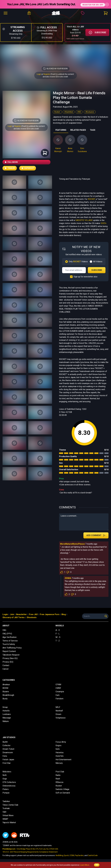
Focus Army (61, 742)
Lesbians (7, 714)
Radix (58, 775)
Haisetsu (60, 752)
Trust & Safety (9, 644)
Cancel (5, 669)
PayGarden (79, 855)
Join (12, 614)
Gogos (58, 745)
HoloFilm (60, 756)
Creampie (60, 692)
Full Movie (11, 162)
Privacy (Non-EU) (10, 658)
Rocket (57, 112)
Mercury (59, 763)
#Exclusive (90, 112)
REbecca (59, 782)
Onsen (58, 714)
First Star (7, 763)
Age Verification (10, 637)
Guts (58, 749)
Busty (5, 699)
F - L (58, 634)
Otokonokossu (9, 786)
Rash (58, 779)
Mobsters (7, 772)
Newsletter (21, 614)
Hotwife (6, 711)
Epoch (66, 855)
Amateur (6, 685)
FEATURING (61, 130)
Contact (6, 665)
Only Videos (78, 262)
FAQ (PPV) (7, 634)
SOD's (104, 223)
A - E (58, 630)
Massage (7, 718)
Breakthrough (8, 695)
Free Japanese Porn (50, 614)
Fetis (5, 756)
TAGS (93, 130)
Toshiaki (6, 808)
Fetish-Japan (8, 760)
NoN (4, 775)
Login (39, 74)
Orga (5, 779)
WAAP (5, 819)
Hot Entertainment (63, 760)
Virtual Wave (8, 815)
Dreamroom (8, 752)
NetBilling (59, 855)
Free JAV (33, 614)
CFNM (58, 685)
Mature (6, 721)
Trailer (10, 168)
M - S (58, 637)
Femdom (59, 699)
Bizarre (6, 692)
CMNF (58, 688)
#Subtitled (69, 112)
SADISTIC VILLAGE (84, 220)
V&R (4, 812)
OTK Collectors (9, 782)
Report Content (9, 651)
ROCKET (92, 199)
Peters (6, 789)
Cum (58, 695)
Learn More (85, 865)
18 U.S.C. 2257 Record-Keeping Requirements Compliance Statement (30, 852)
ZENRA (68, 578)
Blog (64, 614)
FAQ (4, 630)
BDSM (5, 688)
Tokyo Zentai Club (10, 805)
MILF (58, 707)
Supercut (28, 168)
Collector (6, 745)
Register (47, 74)
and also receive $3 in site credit (26, 129)
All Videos (98, 262)
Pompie (6, 793)
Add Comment (96, 535)
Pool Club (60, 772)
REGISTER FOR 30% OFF (93, 4)
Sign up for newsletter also (85, 277)
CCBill (72, 855)
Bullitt (5, 742)
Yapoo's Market (9, 822)
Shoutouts (32, 617)
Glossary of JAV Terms (14, 617)
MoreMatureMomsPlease (72, 544)
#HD (79, 112)
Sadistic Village (62, 789)
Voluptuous (61, 718)
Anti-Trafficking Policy (12, 648)
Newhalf (59, 711)
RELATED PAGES (78, 130)
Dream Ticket (8, 749)
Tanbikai (6, 801)
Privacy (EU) (8, 662)
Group (5, 707)
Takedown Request (11, 655)
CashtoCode (93, 855)
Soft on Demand (63, 793)
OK (97, 865)
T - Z (58, 641)
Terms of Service (10, 641)
